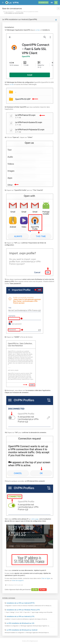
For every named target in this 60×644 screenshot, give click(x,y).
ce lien (38, 30)
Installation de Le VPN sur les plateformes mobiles (27, 12)
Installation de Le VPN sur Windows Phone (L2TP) (22, 610)
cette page (35, 519)
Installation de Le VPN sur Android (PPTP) (20, 603)
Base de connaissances (9, 12)
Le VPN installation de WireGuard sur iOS (19, 623)
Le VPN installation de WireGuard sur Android (21, 630)
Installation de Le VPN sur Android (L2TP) (19, 616)
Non (43, 590)
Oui (35, 590)
